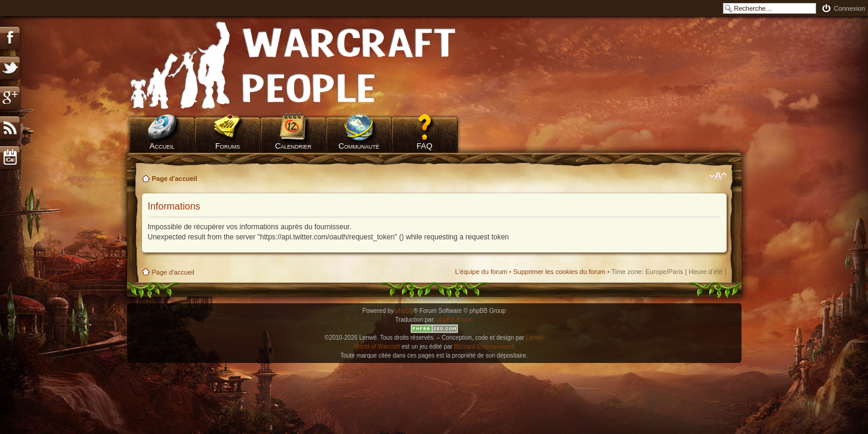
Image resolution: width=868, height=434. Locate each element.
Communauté (359, 146)
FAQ (424, 146)
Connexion (849, 8)
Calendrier (293, 146)
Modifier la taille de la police (718, 176)
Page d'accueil (175, 178)
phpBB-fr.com (455, 320)
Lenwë (534, 338)
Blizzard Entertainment (484, 347)
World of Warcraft (377, 347)
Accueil (162, 146)
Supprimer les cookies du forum (559, 272)
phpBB (404, 311)
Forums (228, 146)
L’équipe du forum (481, 272)
